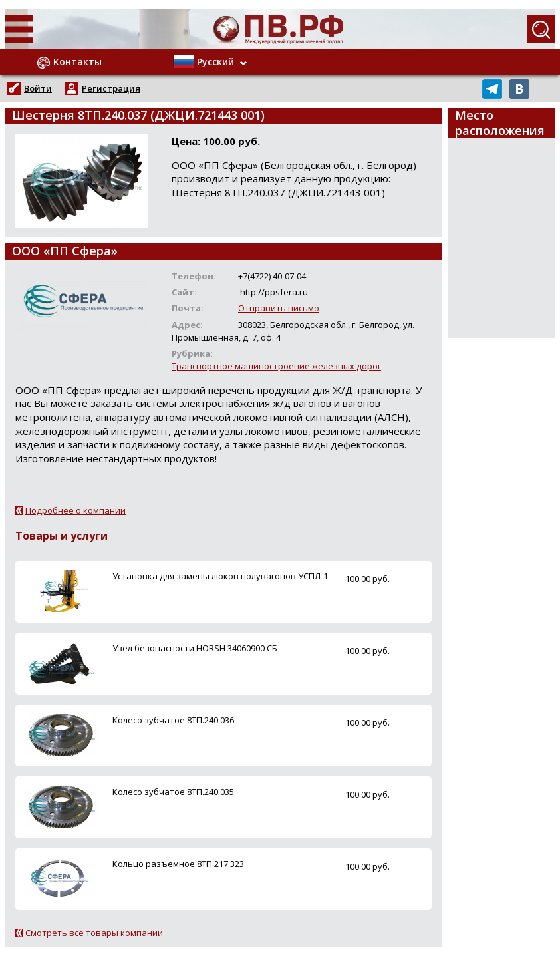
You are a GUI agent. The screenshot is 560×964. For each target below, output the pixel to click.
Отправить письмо (279, 308)
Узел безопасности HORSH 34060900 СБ (195, 648)
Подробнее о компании (75, 510)
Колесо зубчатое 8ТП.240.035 (173, 792)
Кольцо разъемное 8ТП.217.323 (178, 864)
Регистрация (111, 88)
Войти (38, 88)
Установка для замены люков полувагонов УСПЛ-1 (220, 576)
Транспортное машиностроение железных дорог (276, 366)
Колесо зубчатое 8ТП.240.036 (173, 720)
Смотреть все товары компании (94, 933)
